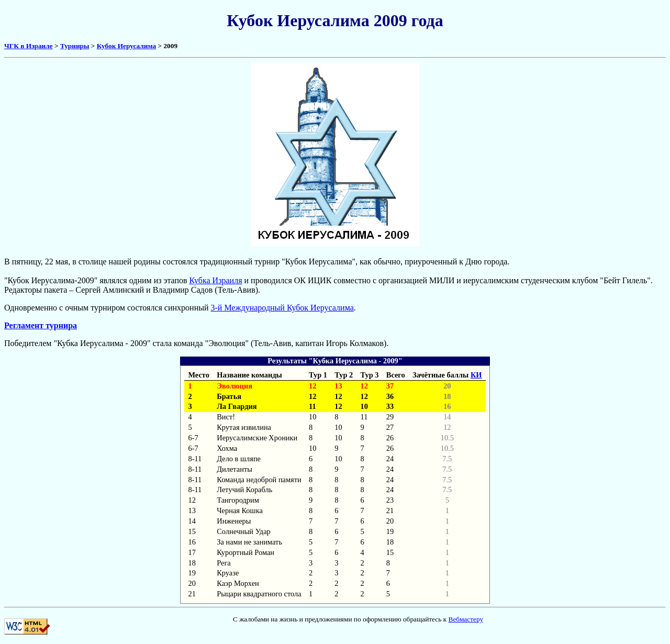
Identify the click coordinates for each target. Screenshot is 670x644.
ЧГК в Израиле (29, 46)
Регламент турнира (41, 325)
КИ (476, 375)
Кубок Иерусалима (126, 46)
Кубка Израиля (216, 280)
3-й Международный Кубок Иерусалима (282, 308)
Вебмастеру (466, 619)
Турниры (75, 46)
